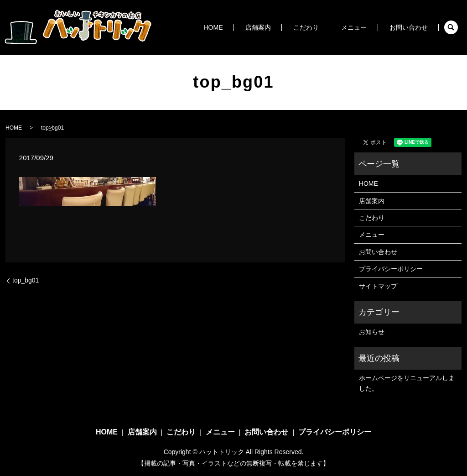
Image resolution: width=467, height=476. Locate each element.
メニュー (365, 27)
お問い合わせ (412, 27)
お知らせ (372, 332)
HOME (251, 27)
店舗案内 (286, 27)
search (451, 27)
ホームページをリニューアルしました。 (407, 383)
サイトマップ (378, 286)
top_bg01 (26, 280)
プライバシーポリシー (391, 269)
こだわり (326, 27)
